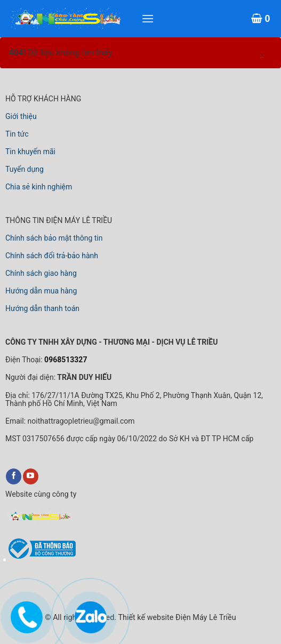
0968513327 (65, 360)
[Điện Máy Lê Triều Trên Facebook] (14, 476)
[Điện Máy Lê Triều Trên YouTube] (31, 476)
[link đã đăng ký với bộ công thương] (41, 557)
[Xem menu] (148, 18)
